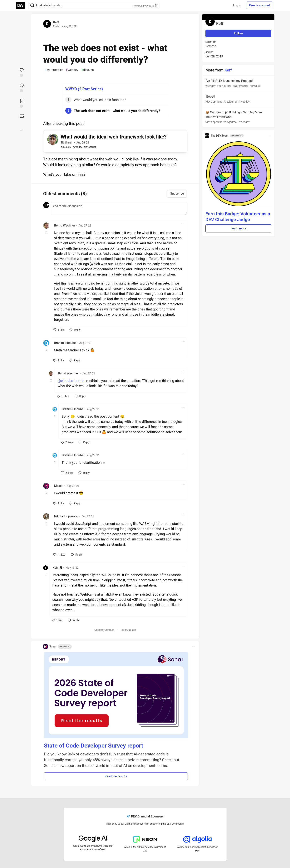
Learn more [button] (238, 228)
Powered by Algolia (145, 6)
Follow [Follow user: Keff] (238, 33)
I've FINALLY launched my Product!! (238, 83)
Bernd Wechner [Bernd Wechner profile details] (65, 225)
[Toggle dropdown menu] (183, 224)
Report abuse (128, 630)
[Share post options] (22, 130)
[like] (59, 330)
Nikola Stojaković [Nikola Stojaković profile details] (66, 516)
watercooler (54, 70)
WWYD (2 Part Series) (84, 89)
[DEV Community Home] (20, 5)
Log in (237, 5)
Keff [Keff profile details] (56, 568)
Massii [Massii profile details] (59, 486)
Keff (56, 22)
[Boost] (22, 116)
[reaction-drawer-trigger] (22, 72)
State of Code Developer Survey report (94, 746)
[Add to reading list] (22, 103)
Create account (260, 5)
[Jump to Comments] (22, 87)
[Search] (32, 5)
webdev (72, 70)
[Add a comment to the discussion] (119, 208)
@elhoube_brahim (72, 381)
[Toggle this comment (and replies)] (47, 232)
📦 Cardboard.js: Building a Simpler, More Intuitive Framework (238, 117)
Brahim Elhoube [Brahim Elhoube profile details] (65, 343)
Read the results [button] (116, 776)
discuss (88, 70)
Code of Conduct (104, 630)
